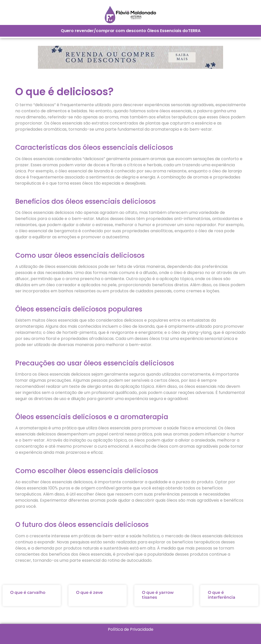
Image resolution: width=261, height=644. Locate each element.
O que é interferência (222, 595)
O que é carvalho (28, 592)
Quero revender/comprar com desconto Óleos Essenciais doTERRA (131, 31)
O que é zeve (89, 592)
